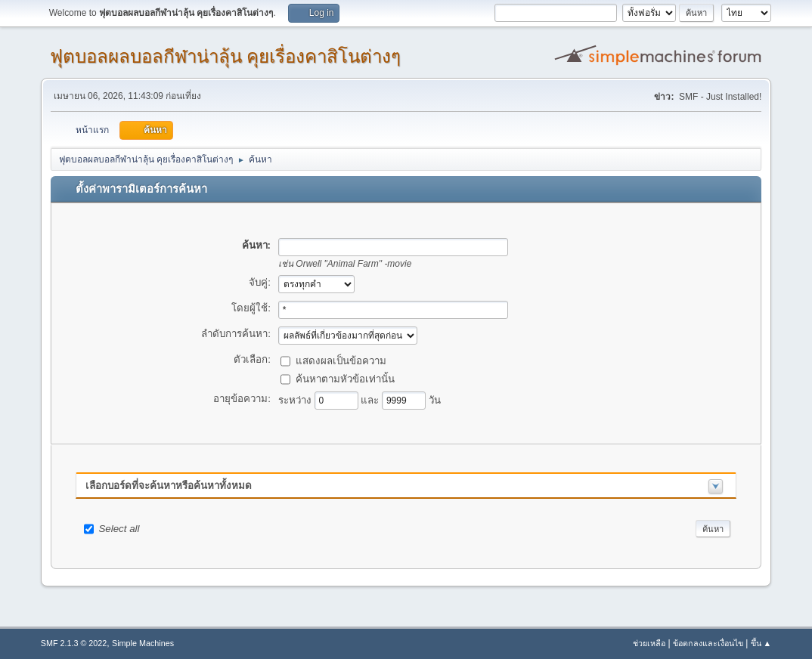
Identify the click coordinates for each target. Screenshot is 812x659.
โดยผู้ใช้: (251, 308)
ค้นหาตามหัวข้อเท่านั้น (345, 378)
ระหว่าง (296, 399)
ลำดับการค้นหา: (236, 334)
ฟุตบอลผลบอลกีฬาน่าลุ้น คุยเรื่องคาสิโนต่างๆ (226, 56)
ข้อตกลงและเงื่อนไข (708, 643)
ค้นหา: (256, 245)
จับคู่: (260, 282)
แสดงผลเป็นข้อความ (341, 360)
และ (371, 399)
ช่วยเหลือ (649, 643)
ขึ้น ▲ (761, 643)
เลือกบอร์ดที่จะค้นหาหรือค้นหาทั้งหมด (169, 486)
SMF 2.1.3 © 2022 (74, 643)
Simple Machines (143, 643)
